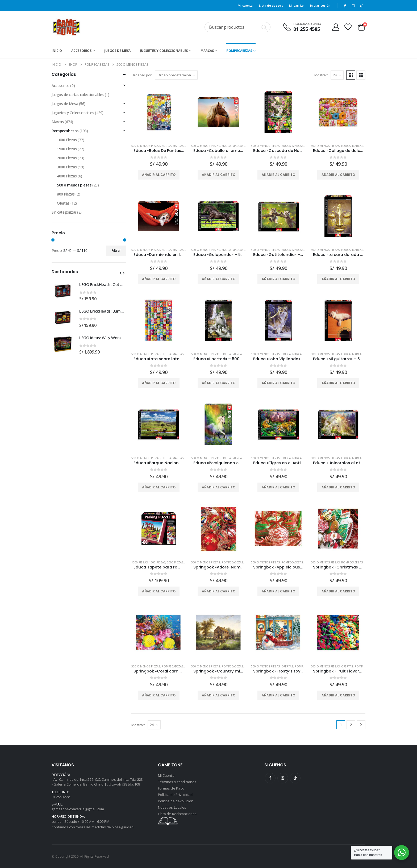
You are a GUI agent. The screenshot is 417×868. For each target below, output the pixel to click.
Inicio (57, 51)
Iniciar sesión (320, 5)
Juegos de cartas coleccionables (78, 95)
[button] (351, 75)
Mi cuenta (245, 5)
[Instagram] (353, 6)
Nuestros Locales (172, 807)
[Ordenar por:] (176, 75)
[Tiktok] (362, 6)
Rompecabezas (239, 51)
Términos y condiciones (177, 782)
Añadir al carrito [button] (159, 175)
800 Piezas (66, 194)
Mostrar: (321, 75)
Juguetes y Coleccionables (164, 51)
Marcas (207, 51)
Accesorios (81, 51)
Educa (166, 146)
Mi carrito (297, 5)
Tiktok (295, 778)
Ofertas (287, 666)
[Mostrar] (337, 75)
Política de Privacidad (175, 795)
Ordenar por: (142, 75)
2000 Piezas (175, 562)
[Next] (361, 725)
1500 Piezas (157, 562)
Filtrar (116, 250)
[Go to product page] (159, 112)
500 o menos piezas (146, 146)
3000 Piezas (67, 167)
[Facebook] (345, 6)
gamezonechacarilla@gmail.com (78, 809)
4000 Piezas (67, 176)
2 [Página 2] (351, 725)
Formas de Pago (171, 788)
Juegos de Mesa (117, 51)
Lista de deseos (271, 5)
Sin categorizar (64, 212)
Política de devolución (176, 801)
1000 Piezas (139, 562)
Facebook (270, 778)
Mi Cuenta (166, 775)
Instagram (283, 778)
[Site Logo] (66, 27)
